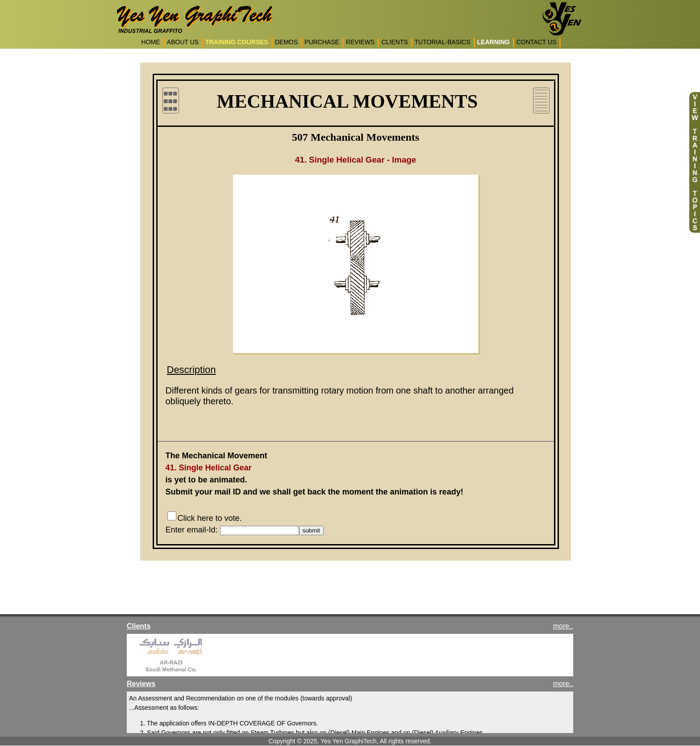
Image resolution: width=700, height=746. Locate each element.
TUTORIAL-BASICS (443, 42)
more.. (563, 626)
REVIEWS (360, 42)
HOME (151, 42)
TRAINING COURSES (237, 42)
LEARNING (494, 42)
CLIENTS (394, 42)
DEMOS (286, 42)
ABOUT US (183, 42)
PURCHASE (322, 42)
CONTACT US (537, 42)
